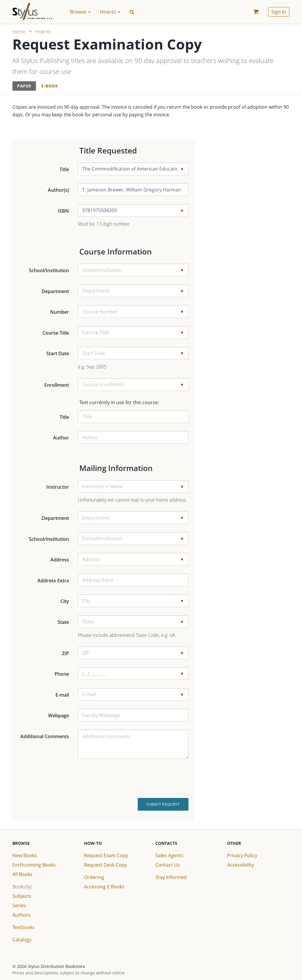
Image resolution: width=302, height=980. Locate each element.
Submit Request (163, 804)
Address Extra (53, 581)
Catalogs (22, 940)
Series (19, 905)
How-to (43, 32)
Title (64, 169)
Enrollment (57, 385)
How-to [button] (110, 12)
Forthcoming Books (34, 865)
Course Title (56, 333)
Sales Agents (169, 855)
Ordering (94, 877)
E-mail (62, 695)
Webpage (59, 715)
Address (60, 560)
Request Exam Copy (106, 855)
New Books (25, 855)
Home (19, 32)
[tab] (24, 86)
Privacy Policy (242, 855)
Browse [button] (80, 12)
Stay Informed (171, 877)
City (65, 601)
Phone (62, 674)
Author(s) (58, 190)
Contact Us (168, 865)
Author (61, 438)
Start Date (58, 353)
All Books (22, 874)
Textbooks (24, 927)
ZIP (65, 653)
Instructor (58, 487)
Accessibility (241, 865)
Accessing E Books (104, 887)
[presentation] (163, 779)
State (63, 622)
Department (55, 291)
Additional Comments (45, 736)
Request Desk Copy (105, 865)
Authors (21, 915)
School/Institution (49, 270)
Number (60, 312)
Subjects (22, 896)
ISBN (63, 211)
